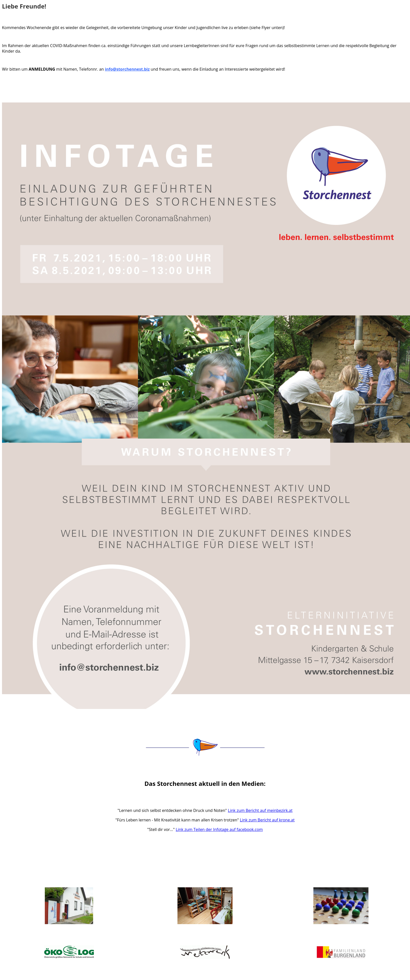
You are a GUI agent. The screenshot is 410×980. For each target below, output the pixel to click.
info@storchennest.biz (127, 69)
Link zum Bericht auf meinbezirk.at (260, 810)
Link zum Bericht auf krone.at (267, 820)
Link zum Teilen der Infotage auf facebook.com (219, 829)
